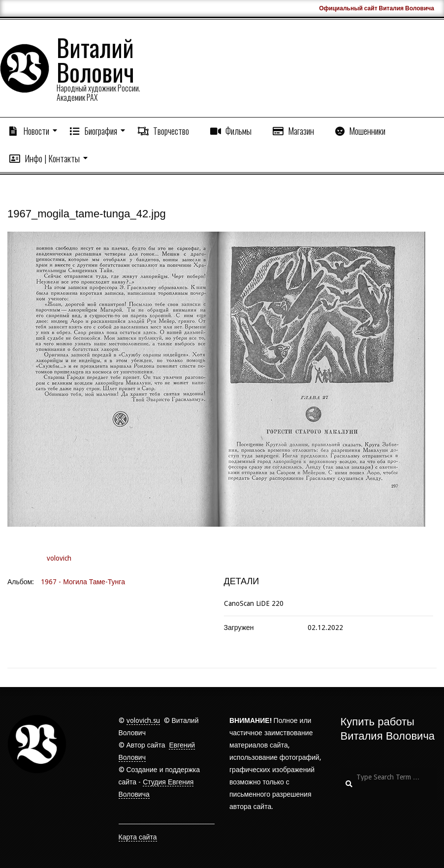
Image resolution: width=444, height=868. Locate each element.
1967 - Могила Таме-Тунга (83, 582)
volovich (59, 558)
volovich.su (143, 720)
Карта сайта (138, 837)
